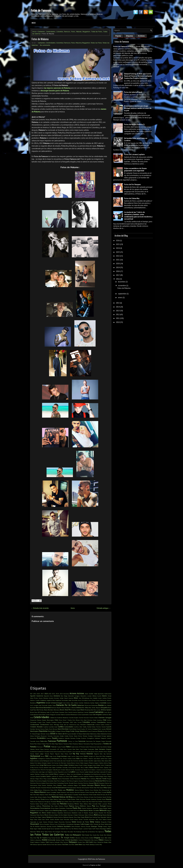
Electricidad (86, 734)
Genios (105, 747)
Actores (73, 693)
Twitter (72, 838)
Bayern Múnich (61, 708)
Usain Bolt (104, 838)
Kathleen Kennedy (62, 767)
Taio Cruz (68, 829)
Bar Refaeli (108, 705)
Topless (45, 838)
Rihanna (51, 815)
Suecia (105, 826)
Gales (73, 747)
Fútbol (68, 747)
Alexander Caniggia (74, 696)
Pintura (61, 806)
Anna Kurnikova (83, 700)
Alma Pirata (34, 698)
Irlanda (70, 758)
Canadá (91, 712)
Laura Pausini (80, 772)
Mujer (32, 792)
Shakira (97, 822)
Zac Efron (72, 844)
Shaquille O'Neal (106, 822)
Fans (76, 741)
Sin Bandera (62, 824)
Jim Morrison (62, 763)
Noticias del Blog (66, 797)
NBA (96, 792)
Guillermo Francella (43, 752)
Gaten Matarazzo (91, 747)
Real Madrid (84, 810)
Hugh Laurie (71, 756)
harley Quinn (91, 752)
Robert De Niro (59, 815)
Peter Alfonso (84, 804)
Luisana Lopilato (83, 776)
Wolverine (100, 842)
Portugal (103, 806)
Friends (63, 747)
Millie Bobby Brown (36, 790)
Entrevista (33, 738)
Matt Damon (42, 785)
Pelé (58, 804)
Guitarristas (53, 752)
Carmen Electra (60, 715)
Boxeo (62, 710)
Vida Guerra (95, 840)
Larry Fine (67, 772)
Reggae (109, 810)
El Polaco (80, 734)
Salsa (36, 819)
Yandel (44, 844)
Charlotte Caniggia (105, 717)
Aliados (104, 696)
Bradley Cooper (76, 710)
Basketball (47, 707)
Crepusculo (91, 724)
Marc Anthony (91, 779)
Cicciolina (100, 720)
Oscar (43, 799)
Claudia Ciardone (51, 722)
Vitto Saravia (64, 842)
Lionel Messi (54, 774)
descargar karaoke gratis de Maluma (55, 91)
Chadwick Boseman (63, 718)
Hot (47, 756)
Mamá (60, 779)
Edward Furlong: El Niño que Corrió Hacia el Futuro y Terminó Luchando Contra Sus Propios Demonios (138, 76)
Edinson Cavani (45, 734)
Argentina (41, 703)
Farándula (82, 741)
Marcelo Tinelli (101, 779)
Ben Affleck (85, 708)
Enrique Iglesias (106, 736)
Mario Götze (50, 783)
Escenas (49, 738)
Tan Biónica (75, 829)
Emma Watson (83, 736)
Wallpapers (73, 842)
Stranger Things (97, 826)
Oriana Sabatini (35, 799)
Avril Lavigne (34, 705)
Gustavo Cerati (61, 752)
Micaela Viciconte (41, 788)
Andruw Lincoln (35, 700)
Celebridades (51, 32)
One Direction (98, 797)
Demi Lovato (102, 729)
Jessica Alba (101, 761)
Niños (99, 795)
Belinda (74, 708)
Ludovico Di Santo (57, 776)
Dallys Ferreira (96, 727)
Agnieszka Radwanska (105, 694)
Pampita (109, 799)
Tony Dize (33, 838)
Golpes (85, 749)
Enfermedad (97, 736)
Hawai (32, 754)
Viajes (63, 840)
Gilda (62, 749)
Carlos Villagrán (51, 715)
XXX (31, 844)
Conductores (44, 724)
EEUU (53, 733)
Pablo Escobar (71, 799)
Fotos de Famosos (41, 10)
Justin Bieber (97, 765)
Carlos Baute (34, 715)
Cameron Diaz (63, 712)
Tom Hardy (100, 835)
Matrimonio (34, 785)
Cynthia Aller (78, 727)
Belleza (79, 707)
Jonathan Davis (35, 765)
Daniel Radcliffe (106, 727)
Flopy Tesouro (59, 744)
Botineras (57, 710)
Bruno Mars (34, 712)
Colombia (60, 32)
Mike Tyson (100, 788)
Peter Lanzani (103, 804)
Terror (42, 832)
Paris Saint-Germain (75, 802)
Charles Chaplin (74, 718)
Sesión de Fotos (83, 822)
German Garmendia (50, 749)
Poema (77, 806)
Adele (96, 694)
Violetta (43, 842)
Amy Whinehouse (84, 698)
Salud (40, 819)
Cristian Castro (100, 725)
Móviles (96, 790)
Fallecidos (44, 741)
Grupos (109, 749)
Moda (60, 790)
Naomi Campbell (51, 792)
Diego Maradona (81, 731)
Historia (83, 754)
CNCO (71, 722)
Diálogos (58, 731)
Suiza (52, 829)
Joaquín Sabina (99, 763)
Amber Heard (64, 698)
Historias (90, 754)
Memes (84, 785)
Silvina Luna (54, 824)
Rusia (87, 817)
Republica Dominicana (64, 813)
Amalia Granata (54, 698)
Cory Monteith (81, 725)
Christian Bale (92, 720)
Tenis (38, 832)
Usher (110, 838)
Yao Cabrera (58, 844)
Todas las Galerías (53, 835)
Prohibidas (62, 808)
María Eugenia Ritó (63, 781)
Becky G (69, 708)
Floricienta (87, 744)
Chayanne (33, 720)
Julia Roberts (60, 765)
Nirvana (103, 795)
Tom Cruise (86, 835)
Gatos (98, 747)
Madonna (92, 776)
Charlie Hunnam (84, 718)
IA (95, 756)
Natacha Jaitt (65, 792)
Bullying (43, 712)
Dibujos (63, 731)
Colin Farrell (78, 722)
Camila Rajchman (78, 712)
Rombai (56, 817)
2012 (118, 314)
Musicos (43, 792)
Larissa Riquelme (58, 772)
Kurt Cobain (92, 770)
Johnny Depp (108, 763)
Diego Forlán (70, 731)
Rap (61, 810)
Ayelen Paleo (52, 705)
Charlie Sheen (94, 718)
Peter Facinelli (93, 804)
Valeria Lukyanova (36, 840)
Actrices (81, 693)
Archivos (141, 36)
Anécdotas (43, 700)
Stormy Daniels (86, 826)
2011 (118, 318)
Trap (50, 838)
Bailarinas (81, 705)
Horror (43, 756)
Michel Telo (93, 788)
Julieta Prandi (79, 765)
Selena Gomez (107, 819)
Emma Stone (73, 736)
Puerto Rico (77, 808)
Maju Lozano (47, 779)
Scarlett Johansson (89, 819)
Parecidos (54, 802)
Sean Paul (99, 819)
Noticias (55, 797)
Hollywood (35, 756)
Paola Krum (34, 802)
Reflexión (103, 810)
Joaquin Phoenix (89, 763)
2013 (35, 694)
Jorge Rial (43, 765)
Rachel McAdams (87, 808)
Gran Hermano (100, 749)
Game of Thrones (80, 747)
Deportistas (43, 731)
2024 (57, 694)
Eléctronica (93, 734)
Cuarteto (51, 727)
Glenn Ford (79, 749)
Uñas (82, 838)
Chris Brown (76, 720)
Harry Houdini (99, 752)
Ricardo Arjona (93, 813)
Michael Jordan (72, 788)
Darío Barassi (53, 729)
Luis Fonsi (66, 776)
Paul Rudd (92, 802)
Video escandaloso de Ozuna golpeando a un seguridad (135, 170)
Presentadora (35, 808)
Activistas (66, 694)
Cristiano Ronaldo (36, 727)
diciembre (122, 282)
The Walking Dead (79, 832)
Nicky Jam (56, 795)
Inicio (34, 23)
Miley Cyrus (107, 788)
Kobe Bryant (56, 770)
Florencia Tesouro (78, 744)
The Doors (64, 832)
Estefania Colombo (64, 738)
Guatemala (34, 752)
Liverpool (61, 774)
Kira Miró (40, 770)
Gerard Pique (39, 749)
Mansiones (77, 779)
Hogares (96, 754)
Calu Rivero (55, 712)
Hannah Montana (81, 752)
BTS (39, 712)
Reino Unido (46, 813)
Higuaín (57, 754)
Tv (62, 837)
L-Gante (98, 770)
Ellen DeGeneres (102, 734)
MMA (56, 790)
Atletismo (87, 703)
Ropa (79, 817)
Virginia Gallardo (54, 842)
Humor (86, 756)
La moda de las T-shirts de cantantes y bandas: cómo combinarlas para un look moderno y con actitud (138, 216)
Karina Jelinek (44, 767)
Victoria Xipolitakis (71, 840)
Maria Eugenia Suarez (76, 781)
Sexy (92, 822)
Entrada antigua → (104, 608)
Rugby (83, 817)
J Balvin (91, 758)
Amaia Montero (43, 698)
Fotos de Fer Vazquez (132, 184)
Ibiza (97, 756)
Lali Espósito (49, 772)
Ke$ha (87, 767)
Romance (50, 817)
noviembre (122, 286)
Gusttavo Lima (71, 752)
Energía (91, 736)
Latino (73, 772)
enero (120, 298)
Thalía (50, 832)
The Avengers (57, 832)
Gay (101, 747)
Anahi (100, 698)
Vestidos (58, 840)
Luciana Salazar (106, 774)
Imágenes (108, 756)
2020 (50, 694)
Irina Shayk (63, 758)
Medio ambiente (68, 785)
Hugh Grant (53, 756)
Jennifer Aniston (83, 761)
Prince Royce (55, 808)
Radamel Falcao (98, 808)
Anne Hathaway (101, 700)
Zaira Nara (78, 844)
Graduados (91, 749)
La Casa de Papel (106, 770)
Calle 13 (49, 712)
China (60, 720)
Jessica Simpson (42, 763)
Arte (64, 703)
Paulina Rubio (35, 804)
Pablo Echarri (63, 799)
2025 (61, 694)
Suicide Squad (46, 829)
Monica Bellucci (79, 790)
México (103, 785)
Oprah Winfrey (107, 797)
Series (74, 822)
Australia (103, 703)
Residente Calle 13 (78, 813)
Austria (109, 703)
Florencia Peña (68, 744)
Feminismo (89, 741)
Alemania (57, 696)
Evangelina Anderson (94, 738)
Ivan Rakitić (84, 758)
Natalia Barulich (75, 792)
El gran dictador (71, 734)
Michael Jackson (61, 788)
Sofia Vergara (85, 824)
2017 (42, 694)
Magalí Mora (103, 776)
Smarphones (70, 824)
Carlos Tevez (42, 715)
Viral (47, 842)
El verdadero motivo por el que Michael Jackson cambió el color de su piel (138, 108)
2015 (38, 694)
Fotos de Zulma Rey (132, 198)
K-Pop (32, 767)
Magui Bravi (39, 779)
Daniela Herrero (35, 729)
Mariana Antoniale (89, 781)
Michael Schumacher (83, 788)
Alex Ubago (64, 696)
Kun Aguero (84, 770)
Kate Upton (52, 767)
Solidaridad (108, 824)
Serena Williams (48, 822)
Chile (56, 720)
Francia (54, 747)
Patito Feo (85, 802)
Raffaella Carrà (35, 810)
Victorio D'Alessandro (84, 840)
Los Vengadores (86, 774)
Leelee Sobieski (89, 772)
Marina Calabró (41, 783)
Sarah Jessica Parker (76, 819)
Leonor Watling (35, 774)
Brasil (82, 710)
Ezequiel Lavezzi (106, 738)
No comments (45, 45)
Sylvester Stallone (60, 829)
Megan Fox (77, 785)
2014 (118, 307)
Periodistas (71, 804)
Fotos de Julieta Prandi (133, 92)
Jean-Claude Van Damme (71, 761)
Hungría (91, 756)
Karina (36, 767)
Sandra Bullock (55, 819)
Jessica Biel (108, 761)
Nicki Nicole (49, 795)
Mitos (52, 790)
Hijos (62, 754)
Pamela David (101, 799)
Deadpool (95, 729)
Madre (97, 776)
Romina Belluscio (63, 817)
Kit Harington (48, 770)
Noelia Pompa (47, 797)
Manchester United (68, 779)
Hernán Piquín (49, 754)
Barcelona (40, 707)
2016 (118, 279)
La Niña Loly (34, 772)
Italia (78, 758)
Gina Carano (68, 749)
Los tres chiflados (76, 774)
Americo (71, 698)
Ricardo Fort (102, 813)
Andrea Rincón (107, 698)
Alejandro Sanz (48, 696)
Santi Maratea (65, 819)
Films (47, 744)
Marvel (96, 783)
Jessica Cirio (34, 763)
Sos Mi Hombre (35, 826)
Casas (91, 715)
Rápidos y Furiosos (68, 810)
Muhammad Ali (106, 790)
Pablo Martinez (81, 799)
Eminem (50, 736)
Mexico (97, 785)
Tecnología (103, 829)
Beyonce (98, 708)
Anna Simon (92, 700)
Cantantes (41, 32)
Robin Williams (89, 815)
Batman (54, 708)
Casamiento (85, 715)
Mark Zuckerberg (59, 783)
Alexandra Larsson (86, 696)
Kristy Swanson (75, 770)
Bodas (46, 710)
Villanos (107, 840)
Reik (40, 813)
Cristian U (108, 725)
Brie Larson (97, 710)
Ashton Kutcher (79, 703)
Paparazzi (41, 802)
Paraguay (47, 802)
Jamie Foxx (53, 761)
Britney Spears (106, 710)
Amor (76, 698)
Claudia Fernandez (63, 722)
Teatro (98, 829)
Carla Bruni (108, 712)
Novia (75, 797)
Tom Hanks (93, 835)
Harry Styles (108, 752)
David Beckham (63, 729)
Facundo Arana (35, 741)
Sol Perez (101, 824)
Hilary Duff (68, 754)
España (55, 738)
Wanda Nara (82, 842)
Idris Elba (102, 756)
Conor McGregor (55, 725)
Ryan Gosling (93, 817)
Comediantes (101, 722)
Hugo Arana (79, 756)
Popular (118, 36)
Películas (63, 804)
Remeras (54, 813)
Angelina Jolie (51, 700)
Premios (109, 806)
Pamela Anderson (91, 799)
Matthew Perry (52, 785)
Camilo (86, 712)
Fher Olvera (38, 744)
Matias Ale (108, 783)
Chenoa (39, 720)
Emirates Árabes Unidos (61, 736)
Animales (75, 700)
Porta (97, 806)
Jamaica (36, 761)
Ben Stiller (92, 708)
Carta (80, 715)
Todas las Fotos (97, 32)
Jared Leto (60, 761)
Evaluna (84, 738)
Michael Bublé (51, 788)
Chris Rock (84, 720)
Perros (77, 804)
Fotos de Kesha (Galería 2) (134, 124)
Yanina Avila (51, 844)
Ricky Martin (40, 815)
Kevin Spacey (104, 767)
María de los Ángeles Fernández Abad (46, 781)
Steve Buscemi (76, 826)
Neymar (42, 795)
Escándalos (41, 738)
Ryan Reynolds (102, 817)
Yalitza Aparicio (38, 844)
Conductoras (35, 724)
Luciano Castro (46, 776)
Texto (46, 832)
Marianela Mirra (100, 781)
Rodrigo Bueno (102, 815)
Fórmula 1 (40, 747)
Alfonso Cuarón (97, 696)
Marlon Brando (69, 783)
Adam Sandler (89, 694)
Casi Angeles (97, 714)
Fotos (73, 32)
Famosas (52, 741)
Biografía (104, 707)
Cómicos (109, 722)
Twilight (67, 838)
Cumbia (61, 727)
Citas (44, 722)
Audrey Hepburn (95, 703)
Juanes (54, 765)
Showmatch (35, 824)
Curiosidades (69, 727)
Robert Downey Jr (69, 815)
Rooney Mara (73, 817)
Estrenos (73, 738)
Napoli (59, 792)
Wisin (95, 842)
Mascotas (102, 783)
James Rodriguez (44, 761)
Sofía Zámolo (94, 824)
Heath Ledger (39, 754)
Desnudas (52, 731)
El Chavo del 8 (61, 734)
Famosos (67, 32)
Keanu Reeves (94, 767)
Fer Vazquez (97, 741)
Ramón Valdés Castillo (46, 810)
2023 (118, 252)
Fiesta (44, 744)
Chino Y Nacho (67, 720)
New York (33, 795)
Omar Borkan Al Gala (87, 797)
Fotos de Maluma (40, 39)
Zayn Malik (86, 844)
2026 (118, 241)
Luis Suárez (74, 776)
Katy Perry (80, 767)
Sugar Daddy (37, 829)
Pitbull (66, 806)
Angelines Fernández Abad (63, 700)
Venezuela (52, 840)
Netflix (109, 792)
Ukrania (78, 838)
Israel (74, 758)
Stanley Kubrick (52, 826)
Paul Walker (99, 802)
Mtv (100, 790)
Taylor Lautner (83, 829)
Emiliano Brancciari (41, 736)
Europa (78, 738)
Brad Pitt (68, 710)
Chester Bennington (48, 720)
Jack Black (97, 758)
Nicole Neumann (84, 795)
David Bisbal (73, 729)
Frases (59, 747)
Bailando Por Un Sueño (67, 705)
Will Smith (89, 842)
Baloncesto (95, 705)
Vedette (45, 840)
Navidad (92, 792)
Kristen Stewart (66, 770)
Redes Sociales (94, 810)
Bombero (51, 710)
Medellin (60, 785)
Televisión (33, 832)
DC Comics (89, 729)
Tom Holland (108, 835)
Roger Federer (42, 817)
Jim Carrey (55, 763)
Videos (101, 840)
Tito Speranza (100, 832)
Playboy (72, 806)
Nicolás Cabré (63, 795)
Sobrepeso (77, 824)
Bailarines (88, 705)
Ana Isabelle (94, 698)
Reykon (86, 813)
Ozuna (47, 799)
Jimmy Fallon (80, 763)
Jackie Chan (104, 758)
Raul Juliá (77, 810)
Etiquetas (130, 36)
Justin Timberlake (106, 765)
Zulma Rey (98, 844)
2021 (118, 260)
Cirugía (39, 722)
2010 (118, 322)
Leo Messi (97, 772)
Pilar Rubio (54, 806)
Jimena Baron (71, 763)
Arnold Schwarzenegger (54, 703)
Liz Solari (67, 774)
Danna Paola (44, 729)
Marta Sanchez (78, 783)
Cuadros (46, 727)
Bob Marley (40, 710)
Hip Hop (76, 754)
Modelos (70, 790)
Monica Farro (89, 790)
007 (31, 694)
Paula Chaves (107, 802)
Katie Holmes (72, 767)
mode (64, 790)
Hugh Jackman (62, 756)
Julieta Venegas (88, 765)
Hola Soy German (105, 754)
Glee (74, 749)
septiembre (122, 294)
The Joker (70, 832)
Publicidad (69, 808)
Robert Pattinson (79, 815)
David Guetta (81, 729)
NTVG (78, 797)
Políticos (83, 806)
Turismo (58, 838)
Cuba (56, 727)
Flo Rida (52, 744)
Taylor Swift (92, 829)
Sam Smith (46, 819)
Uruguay (97, 838)
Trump (53, 838)
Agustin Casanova (37, 696)
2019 (118, 268)
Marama (84, 779)
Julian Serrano (69, 765)
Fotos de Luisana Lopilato (134, 154)
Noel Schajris (38, 797)
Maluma (79, 32)
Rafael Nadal (107, 808)
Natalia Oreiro (85, 792)
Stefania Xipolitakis (64, 826)
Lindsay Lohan (44, 774)
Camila (70, 712)
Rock (96, 815)
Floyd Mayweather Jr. (97, 744)
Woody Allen (108, 842)
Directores (94, 731)
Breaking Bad (89, 710)
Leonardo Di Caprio (106, 772)
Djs (104, 731)
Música (37, 792)
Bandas (101, 705)
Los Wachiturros (96, 774)
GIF (58, 749)
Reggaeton (86, 32)
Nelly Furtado (102, 792)
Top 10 (39, 838)
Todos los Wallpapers (73, 835)
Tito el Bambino (90, 832)
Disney (100, 731)
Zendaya (92, 844)
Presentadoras (45, 808)
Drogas (38, 734)
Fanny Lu (71, 741)
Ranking (56, 810)
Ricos (46, 815)
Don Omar (108, 731)
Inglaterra (34, 758)
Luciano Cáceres (35, 776)
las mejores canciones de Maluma (57, 88)
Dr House (33, 734)
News (38, 795)
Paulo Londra (44, 804)
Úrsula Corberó (89, 838)
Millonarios (46, 790)
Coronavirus (73, 725)
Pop (93, 806)
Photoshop (46, 806)
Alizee (109, 696)
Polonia (89, 806)
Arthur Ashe (70, 703)
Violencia (37, 842)
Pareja (59, 801)
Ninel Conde (93, 795)
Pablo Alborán (54, 799)
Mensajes (91, 785)
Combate (93, 722)
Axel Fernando (43, 705)
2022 (54, 694)
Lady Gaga (42, 772)
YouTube (65, 844)
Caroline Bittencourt (71, 715)
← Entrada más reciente (40, 608)
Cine (105, 720)
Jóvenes (49, 765)
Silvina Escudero (44, 824)
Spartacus (43, 826)
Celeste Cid (53, 718)
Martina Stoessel (88, 783)
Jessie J (49, 763)
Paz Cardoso (52, 804)
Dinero (89, 731)
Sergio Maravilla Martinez (63, 822)
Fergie (103, 741)
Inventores (55, 758)
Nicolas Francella (73, 795)
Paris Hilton (65, 802)
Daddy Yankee (87, 727)
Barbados (33, 708)
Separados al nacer (36, 822)
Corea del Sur (64, 725)
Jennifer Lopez (93, 761)
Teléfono (109, 829)
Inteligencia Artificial (44, 758)
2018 (46, 694)
